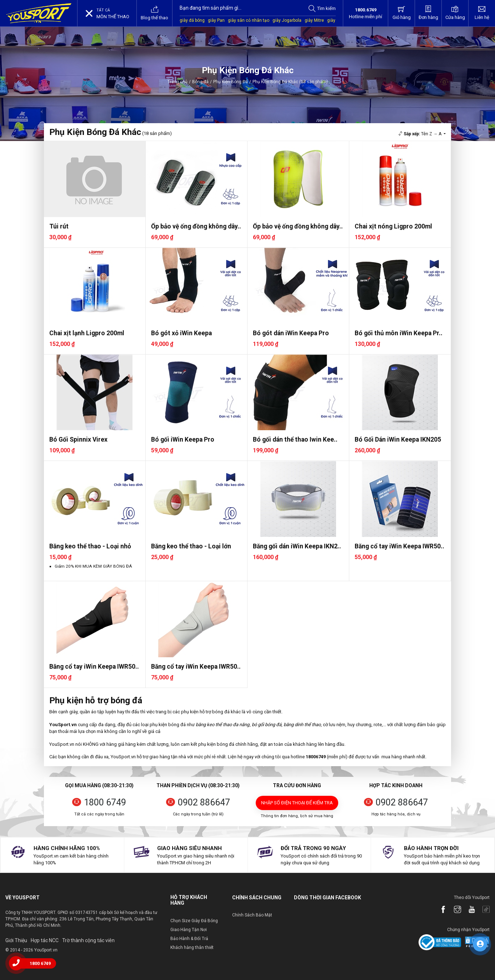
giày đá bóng (192, 20)
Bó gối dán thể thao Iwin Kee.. (295, 439)
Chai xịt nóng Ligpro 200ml (393, 226)
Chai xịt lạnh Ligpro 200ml (87, 333)
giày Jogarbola (287, 20)
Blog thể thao (154, 13)
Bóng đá (200, 82)
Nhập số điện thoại (297, 803)
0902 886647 (204, 802)
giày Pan (216, 20)
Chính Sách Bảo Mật (252, 915)
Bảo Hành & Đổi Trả (189, 939)
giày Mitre (314, 20)
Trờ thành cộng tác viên (88, 940)
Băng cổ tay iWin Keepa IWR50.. (399, 546)
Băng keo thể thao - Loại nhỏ (90, 546)
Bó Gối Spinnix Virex (78, 439)
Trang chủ (177, 82)
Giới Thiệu (16, 940)
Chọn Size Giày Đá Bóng (194, 921)
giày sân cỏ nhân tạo (249, 20)
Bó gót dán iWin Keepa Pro (291, 333)
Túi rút (59, 226)
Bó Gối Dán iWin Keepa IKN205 (398, 439)
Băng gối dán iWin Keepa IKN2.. (297, 546)
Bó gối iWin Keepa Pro (183, 439)
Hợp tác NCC (45, 940)
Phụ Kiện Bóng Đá (231, 82)
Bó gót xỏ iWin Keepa (181, 333)
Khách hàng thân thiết (192, 948)
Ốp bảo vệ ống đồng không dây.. (196, 226)
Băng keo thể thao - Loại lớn (191, 546)
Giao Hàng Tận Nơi (189, 930)
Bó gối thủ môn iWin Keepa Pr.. (399, 333)
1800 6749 (105, 802)
